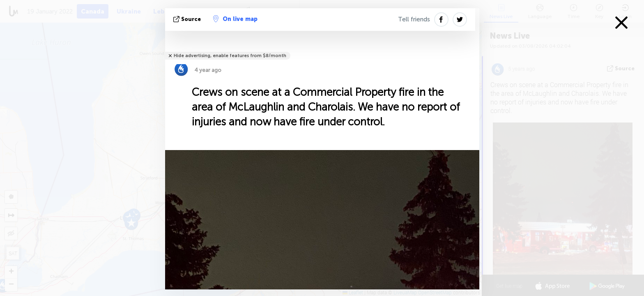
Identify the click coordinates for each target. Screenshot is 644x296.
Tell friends (414, 19)
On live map (235, 19)
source (188, 19)
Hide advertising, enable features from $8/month (230, 56)
